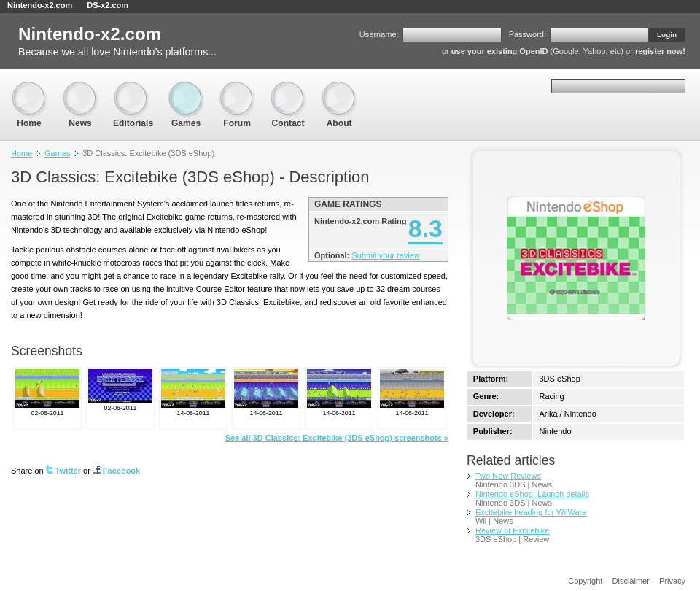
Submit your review (386, 255)
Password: (528, 34)
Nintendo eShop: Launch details (532, 494)
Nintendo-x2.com (40, 5)
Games (186, 88)
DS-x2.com (108, 5)
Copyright (585, 581)
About (339, 88)
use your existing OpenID (500, 51)
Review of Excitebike (513, 530)
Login (667, 35)
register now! (660, 51)
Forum (237, 88)
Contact (288, 88)
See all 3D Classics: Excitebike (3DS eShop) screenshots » (337, 438)
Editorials (133, 88)
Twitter (63, 471)
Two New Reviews (508, 476)
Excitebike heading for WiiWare (531, 512)
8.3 (425, 228)
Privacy (672, 581)
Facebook (116, 471)
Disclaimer (631, 581)
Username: (379, 34)
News (80, 88)
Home (29, 88)
